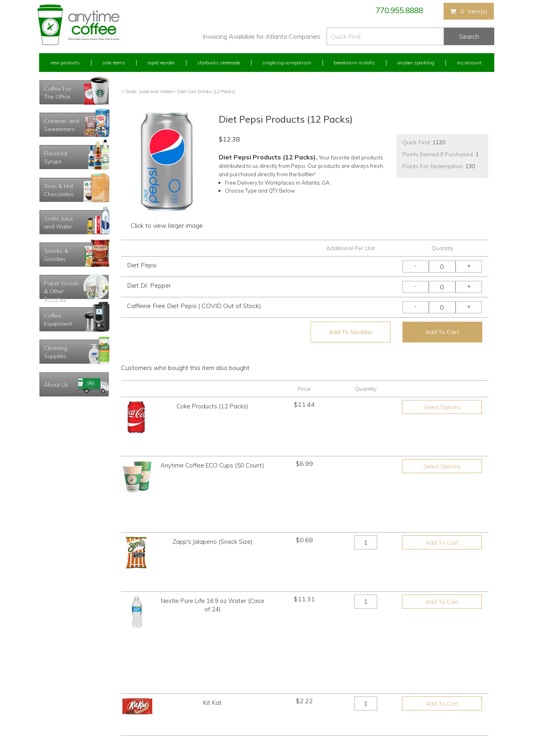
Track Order (52, 720)
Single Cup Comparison (287, 63)
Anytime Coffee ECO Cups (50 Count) (212, 447)
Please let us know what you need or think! (329, 682)
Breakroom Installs (354, 63)
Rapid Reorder (161, 63)
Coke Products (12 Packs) (212, 406)
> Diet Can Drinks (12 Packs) (204, 91)
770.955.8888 (399, 10)
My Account (469, 63)
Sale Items (114, 63)
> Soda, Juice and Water (147, 91)
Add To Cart (442, 332)
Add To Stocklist (351, 332)
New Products (65, 63)
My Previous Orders (60, 675)
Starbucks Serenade (219, 63)
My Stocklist (52, 705)
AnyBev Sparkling (172, 720)
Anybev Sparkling (416, 63)
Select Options (442, 407)
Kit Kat (212, 568)
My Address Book (58, 690)
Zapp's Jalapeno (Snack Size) (213, 487)
